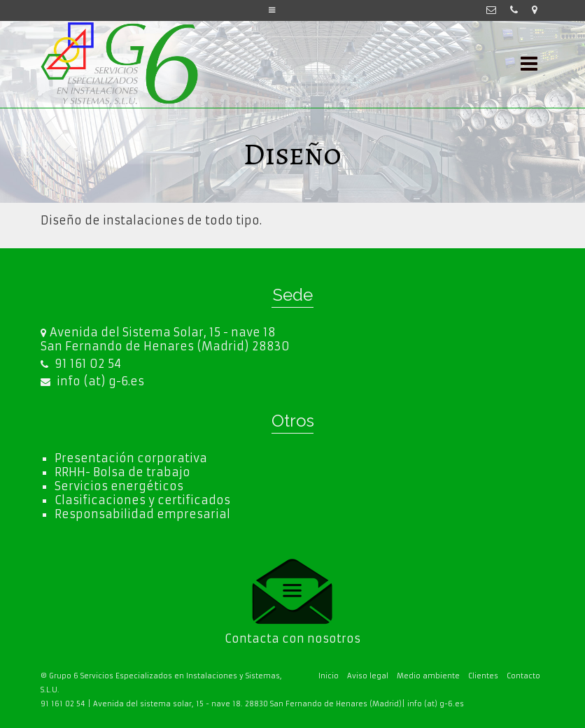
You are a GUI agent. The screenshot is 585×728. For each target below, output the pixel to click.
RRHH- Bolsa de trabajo (122, 472)
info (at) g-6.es (92, 381)
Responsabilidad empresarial (142, 514)
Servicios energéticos (119, 486)
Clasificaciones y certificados (142, 500)
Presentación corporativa (131, 458)
